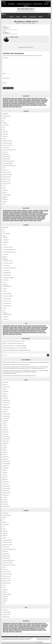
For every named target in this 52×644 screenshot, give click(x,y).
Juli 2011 (5, 445)
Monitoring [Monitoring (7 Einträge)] (20, 100)
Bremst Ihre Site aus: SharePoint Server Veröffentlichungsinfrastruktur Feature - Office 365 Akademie (25, 367)
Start (5, 4)
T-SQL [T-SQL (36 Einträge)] (4, 107)
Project (4, 139)
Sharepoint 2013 (6, 159)
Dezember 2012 (6, 414)
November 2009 (6, 488)
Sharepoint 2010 (6, 157)
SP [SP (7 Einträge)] (38, 103)
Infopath (5, 123)
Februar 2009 (6, 506)
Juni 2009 (5, 500)
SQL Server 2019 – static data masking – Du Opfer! (14, 341)
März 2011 (5, 455)
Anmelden (5, 610)
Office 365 (5, 136)
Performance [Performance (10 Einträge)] (6, 102)
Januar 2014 (6, 398)
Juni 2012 (5, 425)
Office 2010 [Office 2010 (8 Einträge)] (29, 100)
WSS (4, 204)
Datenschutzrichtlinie (38, 4)
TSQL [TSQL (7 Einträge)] (10, 107)
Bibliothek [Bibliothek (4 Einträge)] (20, 99)
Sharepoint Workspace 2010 (9, 166)
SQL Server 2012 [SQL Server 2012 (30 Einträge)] (34, 105)
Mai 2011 (5, 450)
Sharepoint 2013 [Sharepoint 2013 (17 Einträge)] (14, 103)
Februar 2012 (6, 432)
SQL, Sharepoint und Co (26, 9)
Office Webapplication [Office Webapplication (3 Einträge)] (36, 100)
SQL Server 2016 (7, 181)
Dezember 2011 (6, 436)
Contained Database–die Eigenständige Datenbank (38, 362)
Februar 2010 (6, 482)
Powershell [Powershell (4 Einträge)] (12, 102)
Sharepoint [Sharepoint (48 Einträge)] (38, 102)
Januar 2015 (6, 391)
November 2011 (6, 439)
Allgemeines (25, 17)
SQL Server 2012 (7, 177)
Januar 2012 (6, 434)
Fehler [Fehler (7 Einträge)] (36, 99)
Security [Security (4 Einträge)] (33, 102)
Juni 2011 (5, 448)
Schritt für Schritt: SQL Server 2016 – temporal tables (15, 348)
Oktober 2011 (6, 441)
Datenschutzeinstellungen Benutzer (24, 4)
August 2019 (6, 382)
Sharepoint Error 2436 (8, 365)
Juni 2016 (5, 385)
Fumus (18, 23)
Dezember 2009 (6, 486)
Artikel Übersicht (11, 4)
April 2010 (5, 477)
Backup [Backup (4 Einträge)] (13, 99)
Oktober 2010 (6, 466)
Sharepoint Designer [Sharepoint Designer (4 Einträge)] (22, 103)
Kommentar (6, 58)
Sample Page (26, 6)
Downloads (41, 17)
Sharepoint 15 (6, 154)
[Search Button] (49, 14)
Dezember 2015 (6, 387)
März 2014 (5, 396)
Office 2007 (5, 132)
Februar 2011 (6, 457)
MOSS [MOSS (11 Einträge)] (24, 100)
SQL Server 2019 (7, 184)
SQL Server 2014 (7, 179)
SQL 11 (4, 168)
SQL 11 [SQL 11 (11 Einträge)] (43, 103)
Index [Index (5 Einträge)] (45, 99)
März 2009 (5, 504)
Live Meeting (6, 125)
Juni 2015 (5, 389)
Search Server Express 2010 (9, 150)
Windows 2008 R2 (7, 195)
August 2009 (6, 495)
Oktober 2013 (6, 405)
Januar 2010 (6, 484)
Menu (4, 2)
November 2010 (6, 464)
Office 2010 (5, 134)
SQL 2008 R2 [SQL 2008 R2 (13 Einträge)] (5, 105)
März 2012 (5, 430)
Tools (4, 188)
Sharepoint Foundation (8, 163)
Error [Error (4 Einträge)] (33, 99)
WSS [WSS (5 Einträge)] (20, 107)
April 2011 (5, 452)
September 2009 (7, 493)
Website (5, 83)
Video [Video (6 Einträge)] (17, 107)
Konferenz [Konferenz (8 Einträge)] (11, 100)
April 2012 (5, 427)
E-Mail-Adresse (7, 78)
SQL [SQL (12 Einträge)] (40, 103)
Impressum (46, 4)
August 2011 (5, 443)
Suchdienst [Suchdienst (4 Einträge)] (40, 105)
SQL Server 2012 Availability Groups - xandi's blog (14, 362)
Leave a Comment (32, 23)
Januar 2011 (5, 459)
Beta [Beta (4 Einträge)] (16, 99)
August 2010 (6, 468)
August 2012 (6, 421)
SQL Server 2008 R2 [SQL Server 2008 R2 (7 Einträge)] (26, 105)
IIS (3, 121)
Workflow (5, 202)
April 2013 (5, 412)
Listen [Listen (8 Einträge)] (15, 100)
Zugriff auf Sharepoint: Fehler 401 (22, 365)
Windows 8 (5, 199)
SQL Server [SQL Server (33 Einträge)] (11, 105)
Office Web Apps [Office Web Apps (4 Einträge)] (45, 100)
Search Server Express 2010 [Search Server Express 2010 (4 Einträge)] (24, 102)
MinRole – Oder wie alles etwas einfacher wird (13, 343)
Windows (5, 193)
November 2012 (6, 416)
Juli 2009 (5, 497)
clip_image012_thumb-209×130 (26, 21)
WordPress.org (6, 617)
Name (4, 74)
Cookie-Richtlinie (39, 642)
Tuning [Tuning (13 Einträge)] (14, 107)
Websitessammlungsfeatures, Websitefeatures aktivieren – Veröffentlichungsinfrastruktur (25, 368)
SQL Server (18, 17)
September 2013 (6, 407)
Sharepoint (11, 17)
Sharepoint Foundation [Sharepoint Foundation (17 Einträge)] (32, 103)
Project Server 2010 (7, 143)
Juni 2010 (5, 473)
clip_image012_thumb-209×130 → (26, 47)
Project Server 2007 (7, 141)
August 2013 (6, 409)
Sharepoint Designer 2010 (9, 161)
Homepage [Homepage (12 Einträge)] (41, 99)
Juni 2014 (5, 394)
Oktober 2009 (6, 491)
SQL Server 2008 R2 (7, 175)
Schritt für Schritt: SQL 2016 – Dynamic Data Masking (15, 346)
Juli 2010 (5, 470)
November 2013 (6, 403)
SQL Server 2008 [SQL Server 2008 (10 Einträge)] (18, 105)
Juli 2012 (5, 423)
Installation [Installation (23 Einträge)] (6, 100)
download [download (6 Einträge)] (29, 99)
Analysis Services (7, 116)
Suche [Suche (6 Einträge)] (45, 105)
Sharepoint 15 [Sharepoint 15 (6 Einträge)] (44, 102)
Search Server (6, 148)
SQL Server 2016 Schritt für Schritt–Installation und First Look (17, 350)
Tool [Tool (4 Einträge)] (7, 107)
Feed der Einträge (7, 612)
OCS (4, 127)
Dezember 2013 (6, 400)
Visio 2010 (5, 190)
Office (4, 130)
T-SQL (4, 186)
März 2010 (5, 479)
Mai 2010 (5, 475)
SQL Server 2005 (7, 172)
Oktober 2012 (6, 418)
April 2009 (5, 502)
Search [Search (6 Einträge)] (16, 102)
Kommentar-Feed (7, 615)
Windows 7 (5, 197)
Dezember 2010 (6, 461)
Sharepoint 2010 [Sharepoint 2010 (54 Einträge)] (6, 103)
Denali (4, 118)
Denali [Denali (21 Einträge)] (24, 99)
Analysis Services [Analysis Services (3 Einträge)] (7, 99)
